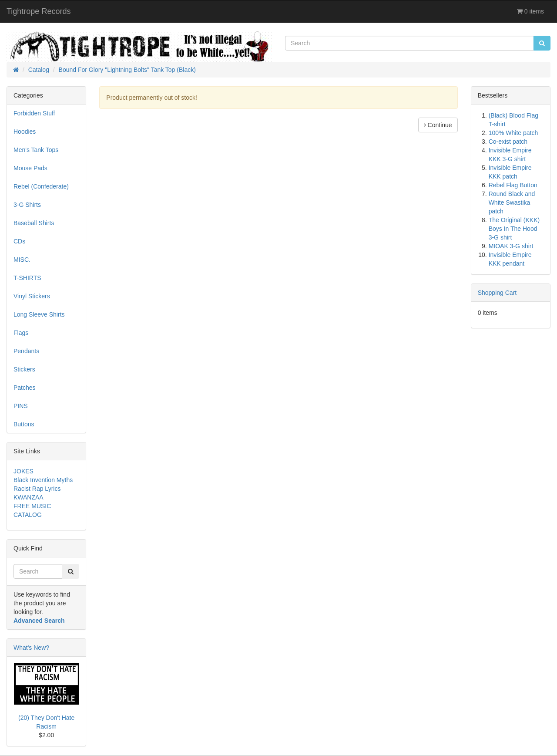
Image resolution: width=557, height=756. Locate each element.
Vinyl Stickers (32, 296)
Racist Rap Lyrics (37, 489)
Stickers (24, 369)
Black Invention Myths (43, 480)
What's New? (31, 648)
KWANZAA (29, 497)
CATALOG (28, 515)
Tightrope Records (39, 11)
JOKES (23, 471)
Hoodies (25, 132)
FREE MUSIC (32, 506)
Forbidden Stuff (34, 113)
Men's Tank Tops (36, 150)
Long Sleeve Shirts (39, 314)
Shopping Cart (497, 293)
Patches (25, 388)
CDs (19, 241)
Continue (438, 125)
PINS (21, 406)
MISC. (22, 260)
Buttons (24, 424)
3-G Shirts (27, 205)
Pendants (26, 351)
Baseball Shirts (34, 223)
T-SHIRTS (27, 278)
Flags (21, 333)
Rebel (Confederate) (41, 186)
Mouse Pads (30, 168)
